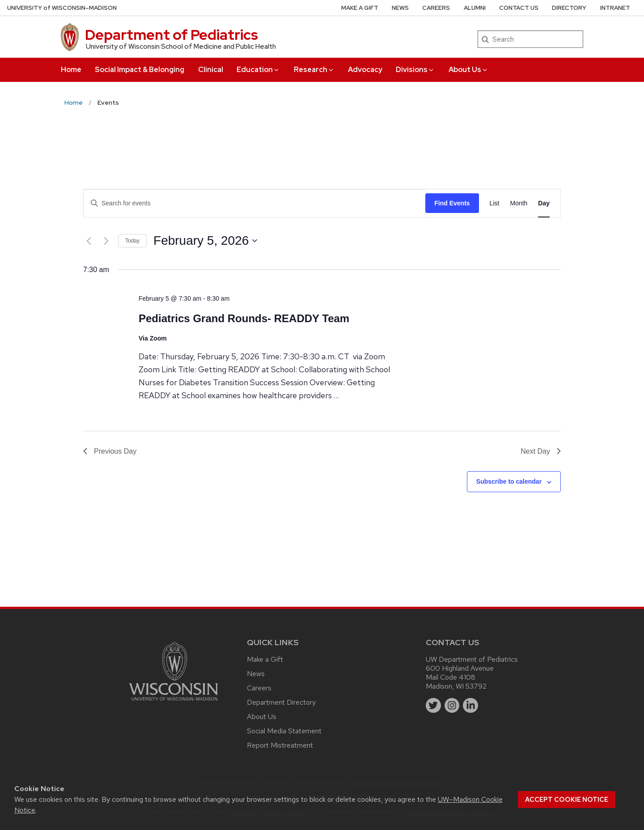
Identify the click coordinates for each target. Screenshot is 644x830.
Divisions (415, 70)
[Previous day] (89, 241)
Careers (436, 8)
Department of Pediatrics (172, 35)
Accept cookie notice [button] (567, 800)
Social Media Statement (284, 731)
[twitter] (433, 706)
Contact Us (519, 8)
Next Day (541, 451)
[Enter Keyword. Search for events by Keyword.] (254, 203)
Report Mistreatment (280, 745)
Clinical (211, 70)
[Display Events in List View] (495, 203)
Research (314, 70)
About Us (468, 70)
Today (132, 241)
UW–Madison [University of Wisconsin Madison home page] (62, 8)
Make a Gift (360, 8)
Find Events (452, 203)
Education (258, 70)
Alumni (475, 8)
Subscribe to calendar (509, 481)
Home (71, 70)
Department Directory (281, 702)
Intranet (615, 8)
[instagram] (452, 706)
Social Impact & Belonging (140, 70)
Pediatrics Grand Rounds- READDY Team (244, 318)
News (400, 8)
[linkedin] (470, 706)
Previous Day (110, 451)
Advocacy (365, 70)
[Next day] (106, 241)
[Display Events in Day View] (544, 203)
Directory (569, 8)
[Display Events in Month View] (519, 203)
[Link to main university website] (174, 702)
